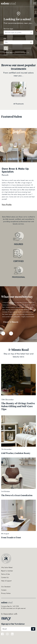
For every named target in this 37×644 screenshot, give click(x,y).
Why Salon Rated (7, 567)
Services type (8, 29)
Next (30, 206)
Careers (4, 590)
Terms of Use (5, 574)
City (5, 39)
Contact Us (5, 577)
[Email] (18, 629)
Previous (27, 206)
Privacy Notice (6, 593)
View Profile (7, 205)
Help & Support (6, 581)
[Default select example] (18, 32)
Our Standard (6, 587)
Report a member (7, 571)
